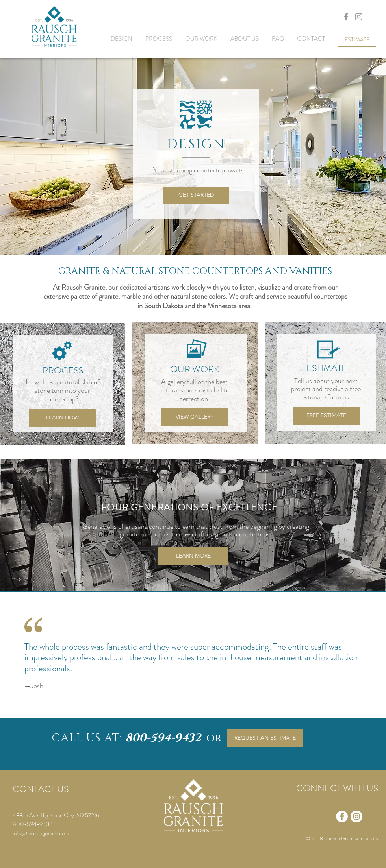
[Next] (374, 656)
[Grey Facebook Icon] (346, 17)
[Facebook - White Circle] (342, 816)
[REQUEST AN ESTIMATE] (265, 738)
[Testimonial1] (172, 708)
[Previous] (13, 656)
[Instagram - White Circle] (356, 816)
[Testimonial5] (216, 708)
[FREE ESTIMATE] (326, 416)
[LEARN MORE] (193, 556)
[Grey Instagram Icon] (359, 17)
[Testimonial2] (184, 708)
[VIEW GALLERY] (194, 417)
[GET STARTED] (196, 195)
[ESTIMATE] (357, 40)
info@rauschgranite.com (41, 833)
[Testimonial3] (195, 708)
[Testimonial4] (205, 708)
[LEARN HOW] (62, 418)
